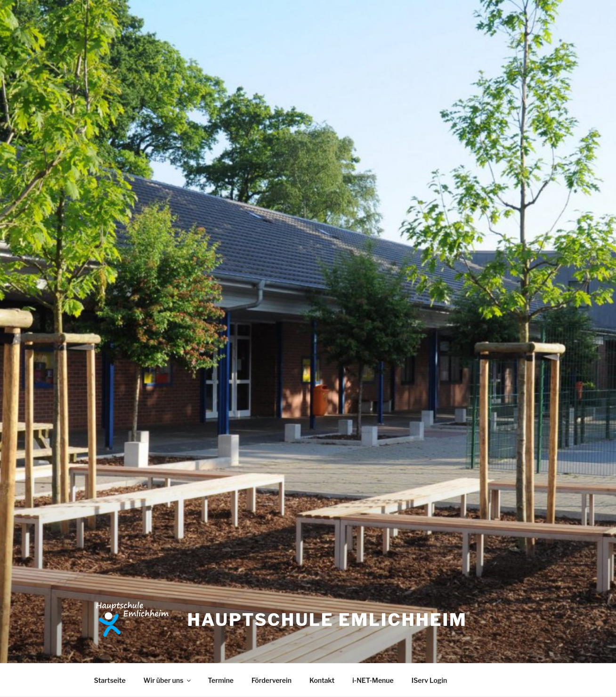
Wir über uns (168, 680)
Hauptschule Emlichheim (327, 620)
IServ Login (430, 680)
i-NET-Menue (373, 680)
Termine (221, 680)
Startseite (110, 680)
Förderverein (272, 680)
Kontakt (322, 680)
